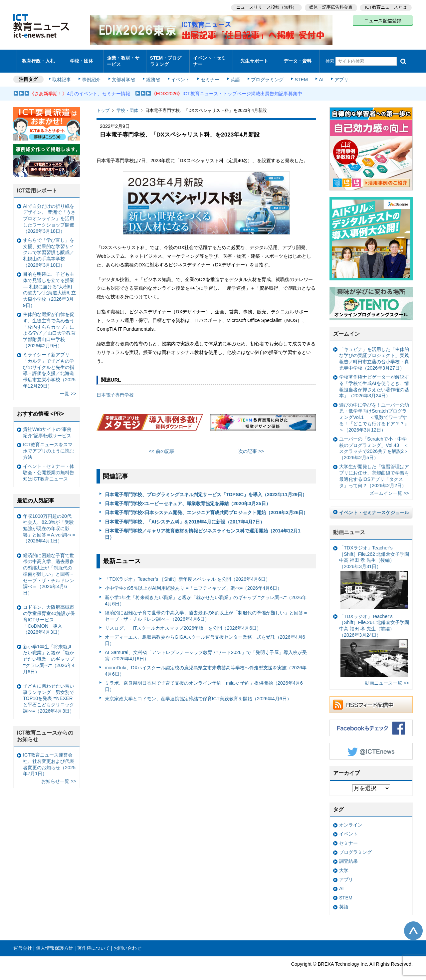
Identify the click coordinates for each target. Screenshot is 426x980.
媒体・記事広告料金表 (330, 7)
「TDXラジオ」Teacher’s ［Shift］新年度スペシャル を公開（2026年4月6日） (188, 573)
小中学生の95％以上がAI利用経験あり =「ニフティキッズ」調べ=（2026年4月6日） (193, 582)
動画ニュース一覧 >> (387, 677)
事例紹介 (93, 74)
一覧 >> (68, 388)
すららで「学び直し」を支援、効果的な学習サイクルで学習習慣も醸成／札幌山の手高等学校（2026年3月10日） (49, 247)
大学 (344, 864)
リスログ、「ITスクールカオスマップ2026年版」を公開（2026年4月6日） (183, 622)
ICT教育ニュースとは (386, 7)
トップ (103, 105)
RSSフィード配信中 (371, 699)
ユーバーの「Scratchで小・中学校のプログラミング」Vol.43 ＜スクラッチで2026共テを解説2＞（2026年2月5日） (374, 443)
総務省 (153, 74)
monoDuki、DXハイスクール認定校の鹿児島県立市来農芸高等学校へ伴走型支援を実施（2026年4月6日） (206, 665)
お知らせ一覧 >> (59, 776)
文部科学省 (124, 74)
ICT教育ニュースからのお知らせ (45, 731)
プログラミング (265, 74)
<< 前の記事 (162, 446)
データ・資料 (298, 58)
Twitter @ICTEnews (371, 746)
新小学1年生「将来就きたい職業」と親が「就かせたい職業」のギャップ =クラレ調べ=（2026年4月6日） (206, 595)
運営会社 (23, 942)
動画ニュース (349, 527)
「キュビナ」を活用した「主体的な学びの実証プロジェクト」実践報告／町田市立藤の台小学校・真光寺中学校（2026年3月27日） (374, 353)
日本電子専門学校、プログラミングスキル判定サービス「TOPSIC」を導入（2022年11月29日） (206, 489)
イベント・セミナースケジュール (374, 507)
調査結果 (348, 855)
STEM (299, 74)
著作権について (94, 942)
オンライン (351, 819)
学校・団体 (82, 58)
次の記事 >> (251, 446)
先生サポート (254, 58)
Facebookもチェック (371, 722)
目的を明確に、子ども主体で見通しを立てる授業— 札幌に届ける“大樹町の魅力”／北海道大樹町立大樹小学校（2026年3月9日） (49, 284)
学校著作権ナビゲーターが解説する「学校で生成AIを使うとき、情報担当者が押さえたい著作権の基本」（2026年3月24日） (374, 381)
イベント (180, 74)
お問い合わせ (127, 942)
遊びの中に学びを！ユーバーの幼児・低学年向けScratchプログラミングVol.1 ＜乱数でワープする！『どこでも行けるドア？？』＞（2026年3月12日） (374, 412)
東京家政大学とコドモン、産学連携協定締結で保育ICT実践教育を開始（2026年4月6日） (198, 693)
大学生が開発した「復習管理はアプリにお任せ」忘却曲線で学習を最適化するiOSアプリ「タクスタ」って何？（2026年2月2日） (374, 470)
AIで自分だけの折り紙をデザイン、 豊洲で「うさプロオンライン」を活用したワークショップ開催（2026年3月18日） (49, 213)
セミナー (209, 74)
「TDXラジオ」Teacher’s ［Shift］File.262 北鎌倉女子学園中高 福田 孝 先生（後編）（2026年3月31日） (374, 571)
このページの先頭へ (413, 925)
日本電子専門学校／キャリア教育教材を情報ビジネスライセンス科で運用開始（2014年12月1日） (203, 528)
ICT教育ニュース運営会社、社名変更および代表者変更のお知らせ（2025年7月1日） (49, 759)
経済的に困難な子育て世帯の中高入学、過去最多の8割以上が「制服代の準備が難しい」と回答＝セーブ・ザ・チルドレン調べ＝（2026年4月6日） (206, 610)
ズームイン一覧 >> (389, 488)
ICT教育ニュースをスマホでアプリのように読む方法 (49, 445)
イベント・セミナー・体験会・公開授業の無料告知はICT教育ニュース (49, 467)
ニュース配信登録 (383, 20)
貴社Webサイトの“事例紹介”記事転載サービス (47, 427)
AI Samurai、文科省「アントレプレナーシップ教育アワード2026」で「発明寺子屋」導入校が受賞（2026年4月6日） (206, 650)
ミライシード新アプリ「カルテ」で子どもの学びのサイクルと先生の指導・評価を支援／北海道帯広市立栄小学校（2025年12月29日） (49, 365)
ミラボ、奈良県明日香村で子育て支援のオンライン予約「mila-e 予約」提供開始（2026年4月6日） (204, 680)
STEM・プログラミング (168, 58)
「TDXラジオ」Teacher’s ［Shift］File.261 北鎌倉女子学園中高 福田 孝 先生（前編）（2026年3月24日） (374, 640)
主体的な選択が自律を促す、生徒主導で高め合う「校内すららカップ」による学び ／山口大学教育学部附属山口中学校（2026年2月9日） (49, 324)
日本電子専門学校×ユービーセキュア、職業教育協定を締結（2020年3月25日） (188, 498)
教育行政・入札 (38, 58)
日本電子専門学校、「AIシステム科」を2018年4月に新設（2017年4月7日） (185, 516)
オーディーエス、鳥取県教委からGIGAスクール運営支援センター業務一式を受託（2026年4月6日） (205, 635)
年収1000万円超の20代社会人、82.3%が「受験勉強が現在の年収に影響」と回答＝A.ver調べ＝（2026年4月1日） (50, 523)
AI (318, 74)
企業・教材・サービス (123, 58)
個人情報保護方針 (55, 942)
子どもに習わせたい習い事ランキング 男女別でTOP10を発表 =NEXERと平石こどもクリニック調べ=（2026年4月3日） (49, 693)
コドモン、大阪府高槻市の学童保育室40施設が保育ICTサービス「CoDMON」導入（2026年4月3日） (49, 614)
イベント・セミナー (209, 58)
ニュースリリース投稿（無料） (265, 7)
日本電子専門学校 (115, 389)
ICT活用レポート (37, 185)
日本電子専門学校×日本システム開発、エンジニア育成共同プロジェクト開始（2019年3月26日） (206, 507)
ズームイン (346, 328)
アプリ (338, 74)
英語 (234, 74)
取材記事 (63, 74)
